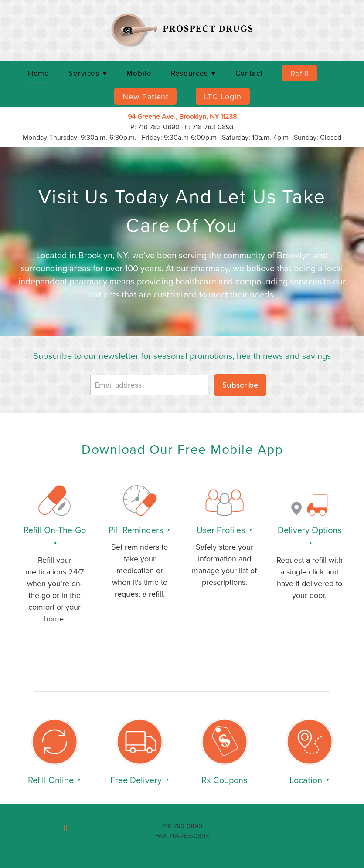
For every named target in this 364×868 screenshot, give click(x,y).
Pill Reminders (137, 530)
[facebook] (65, 828)
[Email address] (149, 385)
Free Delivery (137, 780)
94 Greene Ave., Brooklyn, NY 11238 (182, 116)
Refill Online (52, 780)
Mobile (139, 73)
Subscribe (240, 385)
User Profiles (222, 530)
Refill (299, 73)
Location (307, 780)
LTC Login (223, 96)
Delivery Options (310, 530)
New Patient (145, 96)
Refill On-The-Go (55, 530)
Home (39, 73)
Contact (249, 73)
